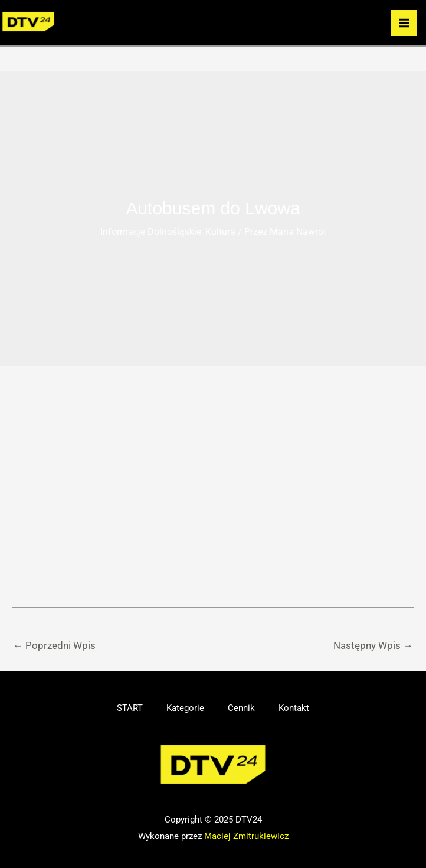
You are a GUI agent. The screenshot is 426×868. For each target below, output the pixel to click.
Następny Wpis (373, 645)
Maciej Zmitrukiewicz (246, 836)
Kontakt (294, 708)
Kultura (220, 232)
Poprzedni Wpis (54, 645)
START (130, 708)
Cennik (241, 708)
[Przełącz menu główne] (404, 23)
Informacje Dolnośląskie (151, 232)
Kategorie (185, 708)
